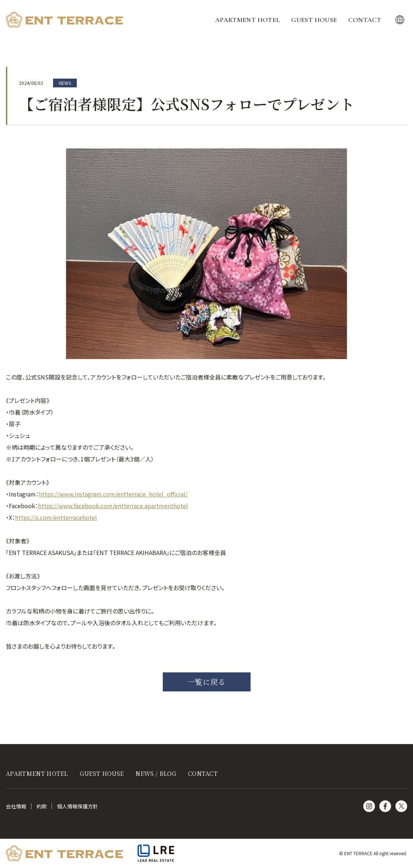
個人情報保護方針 (78, 806)
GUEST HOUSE (314, 20)
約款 (42, 806)
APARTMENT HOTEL (247, 20)
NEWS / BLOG (156, 773)
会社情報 (16, 806)
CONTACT (365, 20)
